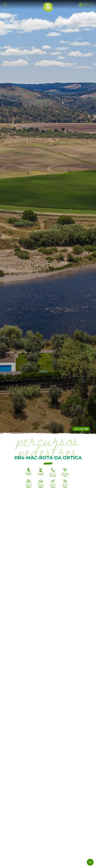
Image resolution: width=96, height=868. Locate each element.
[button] (90, 862)
